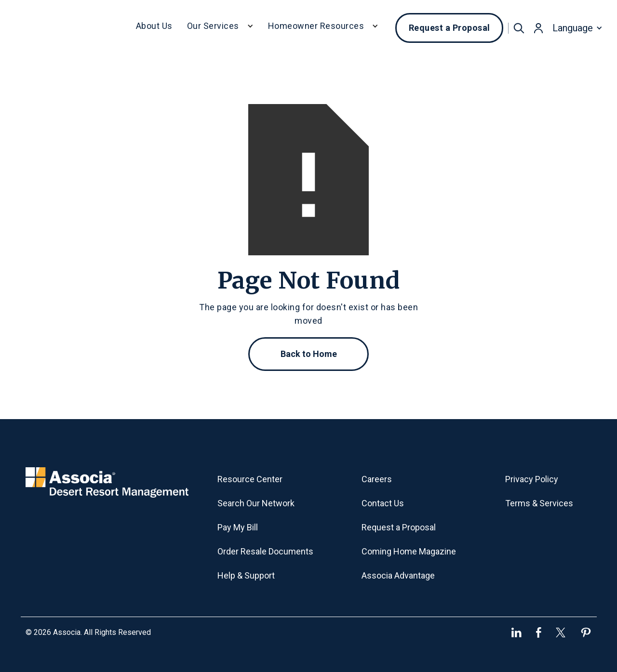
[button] (220, 28)
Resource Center (250, 479)
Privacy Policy (532, 479)
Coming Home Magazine (409, 551)
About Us (154, 26)
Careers (377, 479)
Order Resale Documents (265, 551)
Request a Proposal (449, 28)
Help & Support (246, 575)
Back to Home (309, 354)
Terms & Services (539, 503)
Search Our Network (256, 503)
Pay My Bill (238, 527)
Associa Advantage (398, 575)
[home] (67, 28)
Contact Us (383, 503)
